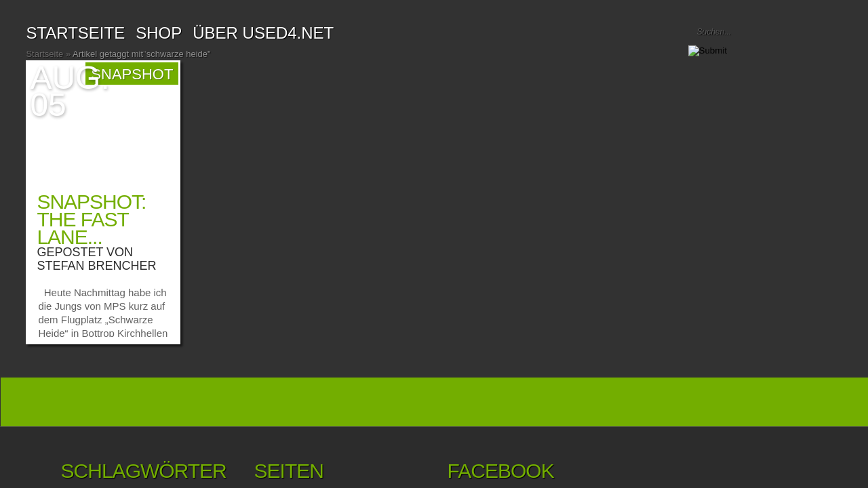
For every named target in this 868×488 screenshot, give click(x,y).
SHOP (159, 33)
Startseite (75, 33)
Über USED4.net (263, 33)
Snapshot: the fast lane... (91, 219)
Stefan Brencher (96, 266)
